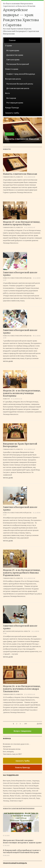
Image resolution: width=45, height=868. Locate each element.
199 (26, 724)
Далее (39, 724)
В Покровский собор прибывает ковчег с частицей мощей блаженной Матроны (22, 851)
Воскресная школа (13, 79)
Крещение (7, 746)
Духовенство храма (15, 55)
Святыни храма (13, 60)
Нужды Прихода (12, 108)
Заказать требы (12, 113)
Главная (12, 40)
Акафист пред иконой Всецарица (21, 74)
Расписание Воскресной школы (20, 84)
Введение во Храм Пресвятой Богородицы (20, 445)
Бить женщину (8, 752)
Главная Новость (9, 177)
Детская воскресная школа (18, 88)
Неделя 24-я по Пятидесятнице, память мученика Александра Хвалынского (22, 689)
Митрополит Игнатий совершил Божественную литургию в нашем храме (22, 841)
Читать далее (8, 361)
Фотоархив (11, 98)
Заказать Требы (23, 761)
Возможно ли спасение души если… (17, 744)
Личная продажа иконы (12, 749)
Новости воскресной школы (21, 278)
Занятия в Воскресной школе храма (20, 274)
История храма (13, 50)
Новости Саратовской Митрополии (19, 809)
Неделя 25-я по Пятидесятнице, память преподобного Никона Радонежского (22, 573)
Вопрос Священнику (22, 731)
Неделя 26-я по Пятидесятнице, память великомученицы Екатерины (22, 393)
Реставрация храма (15, 103)
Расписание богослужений (18, 64)
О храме (9, 45)
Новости (19, 177)
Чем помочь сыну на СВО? (12, 754)
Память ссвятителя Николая (20, 174)
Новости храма (12, 69)
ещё (21, 801)
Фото (7, 93)
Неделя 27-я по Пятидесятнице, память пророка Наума (22, 223)
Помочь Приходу (23, 767)
